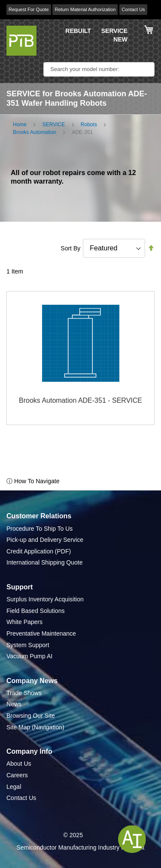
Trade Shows (24, 693)
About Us (19, 764)
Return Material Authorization (85, 9)
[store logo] (21, 41)
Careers (17, 775)
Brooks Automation (35, 132)
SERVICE (114, 31)
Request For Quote (29, 9)
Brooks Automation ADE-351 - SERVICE (80, 400)
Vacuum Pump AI (29, 656)
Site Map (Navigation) (35, 727)
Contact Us (133, 9)
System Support (28, 645)
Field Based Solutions (35, 611)
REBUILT (78, 31)
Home (20, 125)
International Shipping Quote (44, 562)
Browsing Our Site (31, 716)
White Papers (24, 622)
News (14, 704)
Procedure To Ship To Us (39, 529)
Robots (89, 125)
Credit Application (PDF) (39, 551)
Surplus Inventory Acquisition (45, 599)
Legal (14, 787)
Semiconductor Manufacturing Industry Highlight (80, 847)
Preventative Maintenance (41, 633)
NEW (120, 39)
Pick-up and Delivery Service (45, 540)
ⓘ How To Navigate (33, 481)
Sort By (70, 248)
